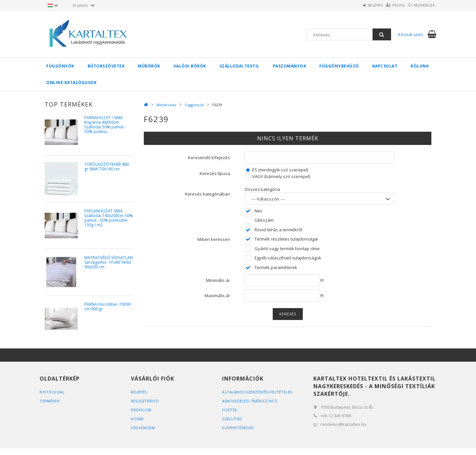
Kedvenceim (143, 428)
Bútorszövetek (106, 66)
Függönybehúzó (339, 66)
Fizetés (230, 410)
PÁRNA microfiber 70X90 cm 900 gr (107, 307)
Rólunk (420, 66)
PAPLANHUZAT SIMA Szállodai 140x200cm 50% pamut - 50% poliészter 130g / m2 (109, 218)
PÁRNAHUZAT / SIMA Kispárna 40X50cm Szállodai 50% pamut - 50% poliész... (105, 125)
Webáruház (166, 105)
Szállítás (232, 419)
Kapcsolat (385, 66)
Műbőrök (149, 66)
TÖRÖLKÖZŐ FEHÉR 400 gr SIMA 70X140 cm (107, 167)
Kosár (137, 419)
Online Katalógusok (71, 83)
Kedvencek (421, 5)
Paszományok (290, 66)
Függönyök (60, 66)
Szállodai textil (239, 66)
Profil (388, 5)
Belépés (358, 5)
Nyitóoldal (52, 392)
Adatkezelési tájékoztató (250, 401)
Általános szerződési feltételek (257, 392)
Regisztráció (145, 401)
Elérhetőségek (238, 428)
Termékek (50, 401)
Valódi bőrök (190, 66)
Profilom (141, 410)
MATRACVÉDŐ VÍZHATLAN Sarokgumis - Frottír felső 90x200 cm (109, 263)
